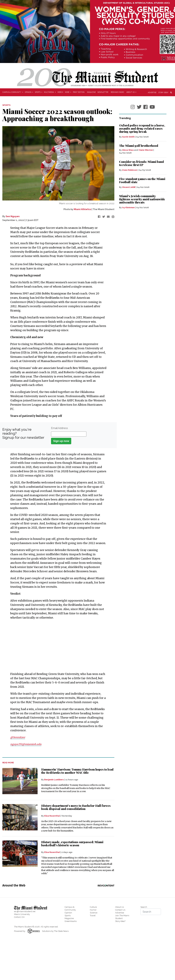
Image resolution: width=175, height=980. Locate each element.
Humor (93, 910)
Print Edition (79, 92)
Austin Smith (128, 137)
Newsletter (103, 92)
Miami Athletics (82, 209)
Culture (93, 907)
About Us (119, 907)
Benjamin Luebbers (54, 780)
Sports (68, 916)
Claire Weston (146, 150)
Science (94, 913)
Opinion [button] (28, 92)
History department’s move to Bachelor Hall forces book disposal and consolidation (76, 807)
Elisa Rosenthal (52, 816)
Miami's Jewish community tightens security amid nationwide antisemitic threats (142, 199)
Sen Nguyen (13, 216)
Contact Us (120, 910)
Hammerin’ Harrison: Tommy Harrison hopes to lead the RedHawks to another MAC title (77, 771)
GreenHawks (71, 921)
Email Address (59, 428)
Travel (93, 916)
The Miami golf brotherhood (139, 146)
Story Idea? (163, 92)
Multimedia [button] (49, 92)
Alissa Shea (128, 150)
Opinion (68, 913)
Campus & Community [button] (12, 92)
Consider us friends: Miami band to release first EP (141, 163)
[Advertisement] (56, 646)
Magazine (91, 92)
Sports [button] (38, 92)
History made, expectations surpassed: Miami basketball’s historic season (72, 844)
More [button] (67, 92)
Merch (60, 92)
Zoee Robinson (130, 170)
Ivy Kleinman (128, 208)
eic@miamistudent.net (25, 911)
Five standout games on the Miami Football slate (142, 180)
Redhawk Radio (117, 92)
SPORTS (6, 105)
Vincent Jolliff (129, 187)
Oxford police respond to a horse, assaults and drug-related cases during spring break (142, 129)
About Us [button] (131, 92)
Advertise (152, 92)
